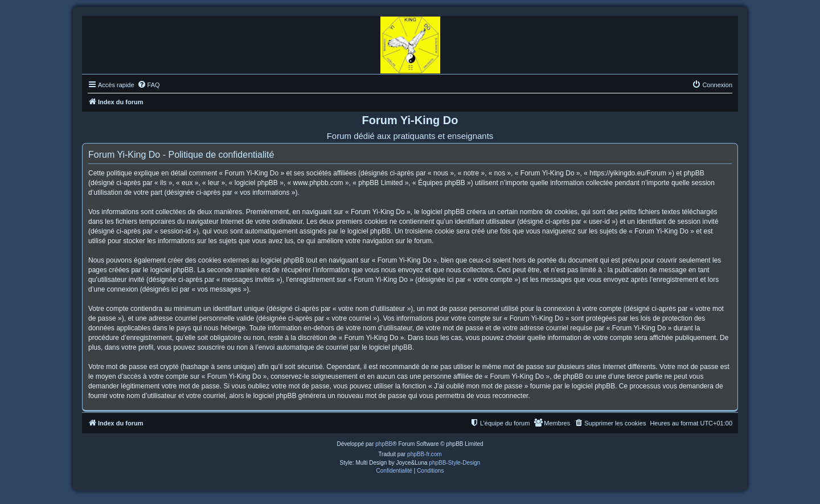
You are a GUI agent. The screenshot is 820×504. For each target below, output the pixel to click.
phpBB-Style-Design (454, 463)
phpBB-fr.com (425, 454)
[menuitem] (149, 85)
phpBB (384, 444)
